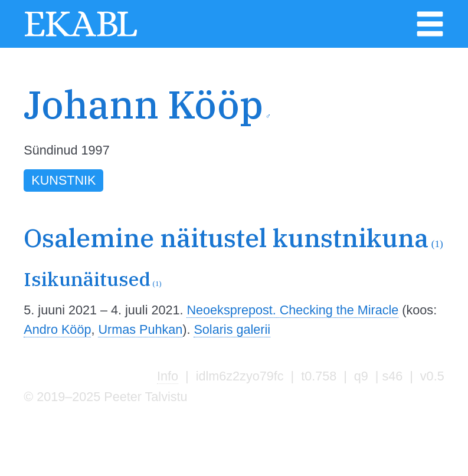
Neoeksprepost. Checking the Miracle (292, 310)
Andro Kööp (57, 329)
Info (168, 376)
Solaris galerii (232, 329)
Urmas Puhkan (140, 329)
